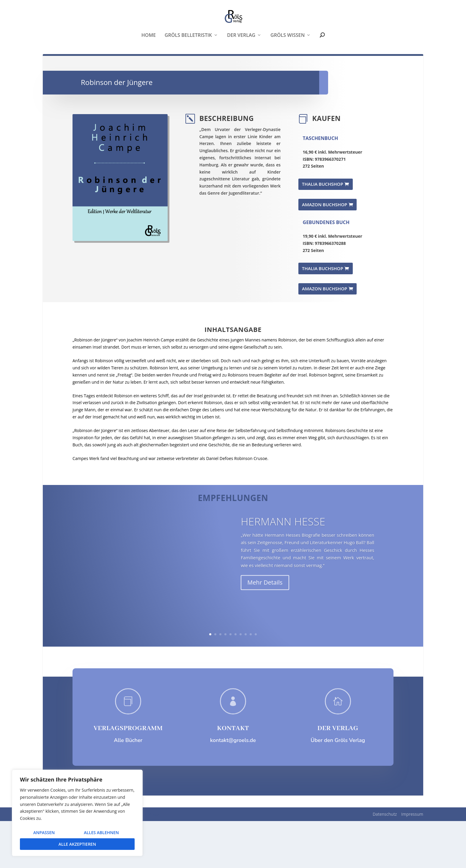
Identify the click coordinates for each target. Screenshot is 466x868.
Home (149, 71)
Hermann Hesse (283, 580)
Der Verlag (241, 71)
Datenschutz (385, 861)
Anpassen (44, 832)
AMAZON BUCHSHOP (325, 251)
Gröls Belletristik (188, 71)
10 (256, 681)
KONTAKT (233, 775)
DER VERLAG (338, 775)
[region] (77, 813)
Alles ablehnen (101, 832)
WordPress (149, 861)
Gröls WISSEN (288, 71)
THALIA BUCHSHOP (323, 231)
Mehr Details (265, 641)
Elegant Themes (87, 861)
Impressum (412, 861)
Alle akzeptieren (77, 844)
